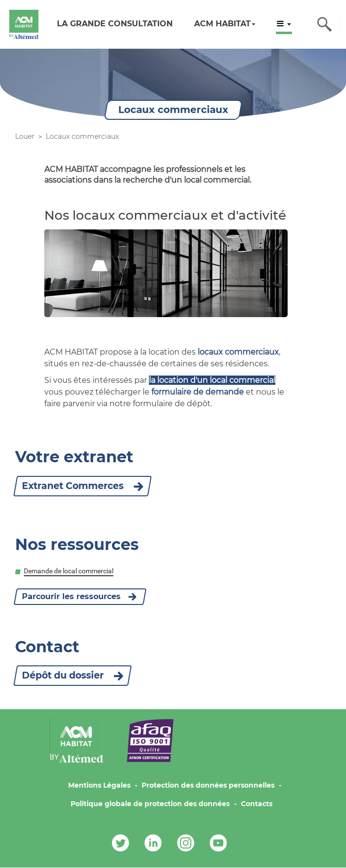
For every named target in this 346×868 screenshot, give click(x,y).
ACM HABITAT (225, 24)
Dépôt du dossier (73, 675)
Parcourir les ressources (71, 596)
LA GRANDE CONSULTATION (115, 24)
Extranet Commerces (82, 486)
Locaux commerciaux (82, 136)
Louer (25, 136)
